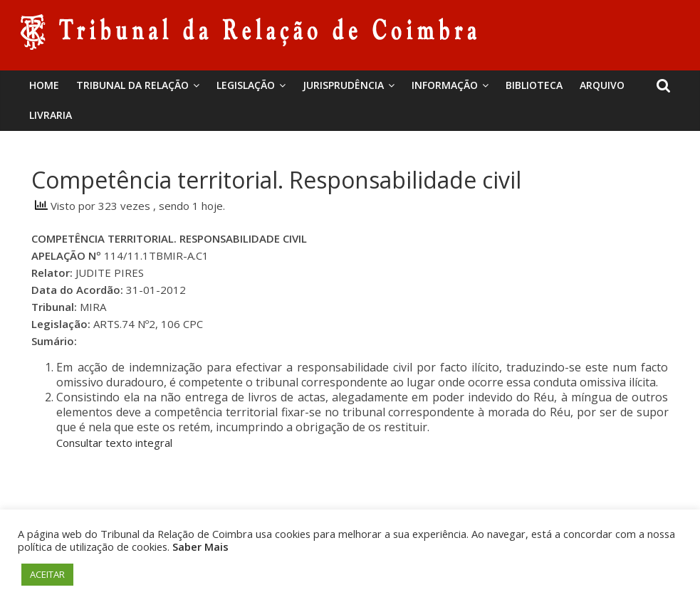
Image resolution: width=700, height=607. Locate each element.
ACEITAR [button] (47, 574)
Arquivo (602, 85)
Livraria (51, 115)
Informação (445, 85)
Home (44, 85)
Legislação (246, 85)
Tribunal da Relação (132, 85)
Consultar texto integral (114, 443)
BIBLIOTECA (534, 85)
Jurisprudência (343, 85)
